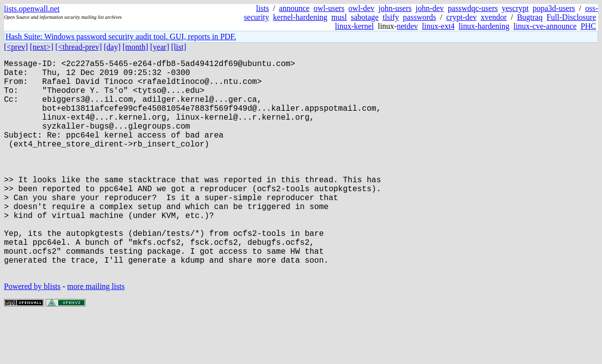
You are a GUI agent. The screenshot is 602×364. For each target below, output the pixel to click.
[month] (136, 47)
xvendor (494, 17)
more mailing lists (96, 334)
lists (262, 8)
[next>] (42, 47)
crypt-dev (462, 17)
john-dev (430, 8)
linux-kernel (354, 26)
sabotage (365, 17)
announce (294, 8)
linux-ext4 (438, 26)
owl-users (329, 8)
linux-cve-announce (545, 26)
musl (339, 17)
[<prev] (16, 47)
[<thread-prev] (78, 47)
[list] (178, 47)
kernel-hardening (300, 17)
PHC (588, 26)
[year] (160, 47)
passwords (420, 17)
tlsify (391, 17)
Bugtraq (530, 17)
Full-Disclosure (571, 17)
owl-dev (361, 8)
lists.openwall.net (32, 9)
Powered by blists (32, 334)
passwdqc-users (473, 8)
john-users (395, 8)
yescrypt (515, 8)
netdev (407, 26)
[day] (112, 47)
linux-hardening (484, 26)
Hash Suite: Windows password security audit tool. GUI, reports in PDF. (121, 36)
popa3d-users (554, 8)
